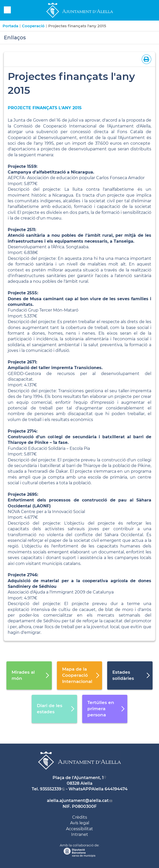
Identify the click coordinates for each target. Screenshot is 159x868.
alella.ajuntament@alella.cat (78, 801)
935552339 (51, 789)
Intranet (80, 834)
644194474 (116, 789)
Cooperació (33, 26)
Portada (10, 26)
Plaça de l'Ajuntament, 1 (78, 778)
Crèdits (80, 817)
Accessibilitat (79, 829)
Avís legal (80, 823)
